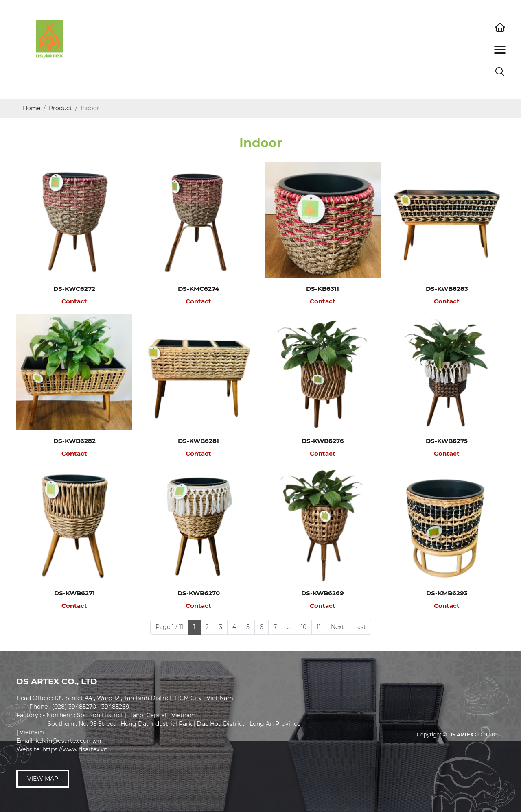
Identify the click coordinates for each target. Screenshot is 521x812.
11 (319, 627)
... (289, 627)
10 (304, 627)
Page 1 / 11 (169, 627)
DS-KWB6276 (323, 441)
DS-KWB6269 (323, 593)
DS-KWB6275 (447, 441)
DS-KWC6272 (74, 289)
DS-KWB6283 (447, 289)
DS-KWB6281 (198, 441)
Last (360, 627)
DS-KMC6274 (198, 289)
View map (43, 779)
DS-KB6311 (323, 289)
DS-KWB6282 (74, 441)
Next (337, 627)
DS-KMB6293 (447, 593)
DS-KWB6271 (74, 593)
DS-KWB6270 (199, 593)
